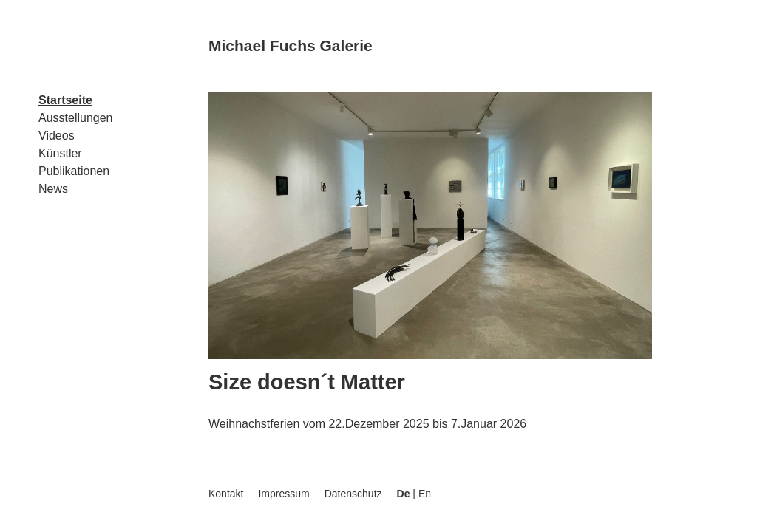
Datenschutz (353, 494)
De (404, 494)
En (425, 494)
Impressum (284, 494)
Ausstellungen (76, 118)
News (53, 189)
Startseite (65, 100)
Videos (57, 136)
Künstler (60, 153)
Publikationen (74, 171)
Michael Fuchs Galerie (291, 45)
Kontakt (226, 494)
